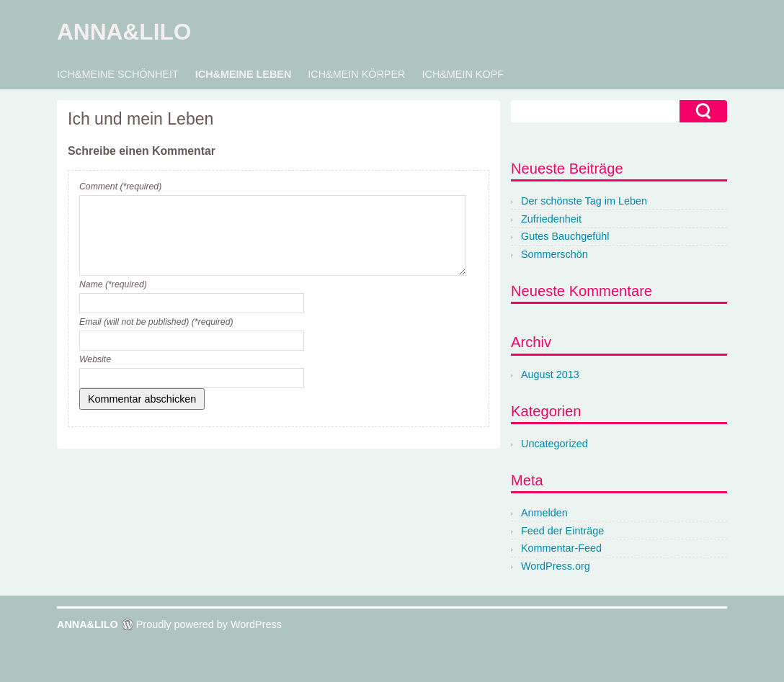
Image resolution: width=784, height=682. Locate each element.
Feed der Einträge (562, 531)
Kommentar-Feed (561, 548)
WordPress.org (556, 566)
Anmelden (544, 513)
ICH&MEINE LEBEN (244, 74)
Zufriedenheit (551, 219)
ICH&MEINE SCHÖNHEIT (118, 74)
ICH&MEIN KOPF (463, 74)
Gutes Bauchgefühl (565, 236)
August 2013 (550, 374)
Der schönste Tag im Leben (584, 201)
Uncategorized (554, 444)
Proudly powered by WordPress (209, 624)
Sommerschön (554, 254)
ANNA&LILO (124, 32)
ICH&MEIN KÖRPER (356, 74)
